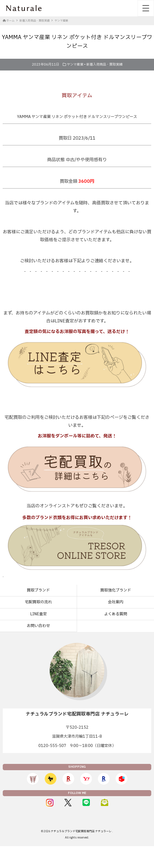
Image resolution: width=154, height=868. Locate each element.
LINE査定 (38, 614)
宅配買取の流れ (38, 602)
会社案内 (116, 602)
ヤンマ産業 (75, 64)
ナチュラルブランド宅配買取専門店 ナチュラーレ (81, 831)
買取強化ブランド (116, 590)
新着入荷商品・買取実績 (104, 64)
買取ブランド (38, 590)
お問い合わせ (38, 626)
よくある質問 (116, 614)
